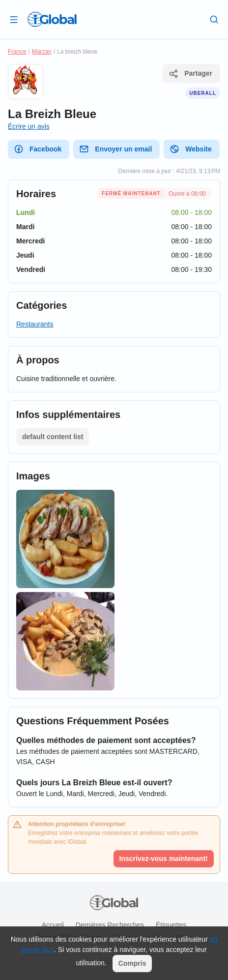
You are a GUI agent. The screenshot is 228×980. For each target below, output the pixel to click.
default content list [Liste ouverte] (53, 437)
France (17, 52)
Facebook (38, 149)
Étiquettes (171, 925)
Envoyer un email (115, 149)
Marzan (42, 52)
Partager (190, 74)
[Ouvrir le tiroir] (14, 19)
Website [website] (190, 149)
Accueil (53, 925)
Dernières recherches (110, 925)
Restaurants (35, 324)
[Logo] (52, 19)
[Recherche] (214, 19)
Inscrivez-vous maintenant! (164, 859)
